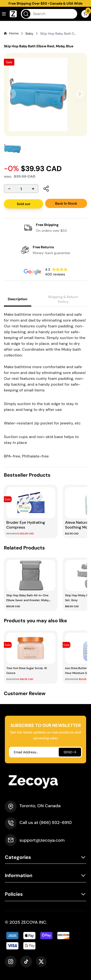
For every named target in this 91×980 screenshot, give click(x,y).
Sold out (24, 204)
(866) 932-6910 (55, 822)
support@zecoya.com (42, 840)
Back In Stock (66, 203)
